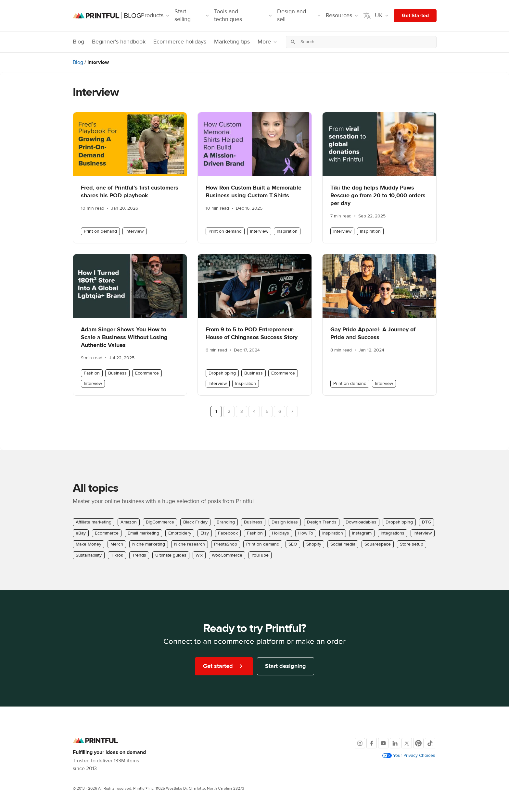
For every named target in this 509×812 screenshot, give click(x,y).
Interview (134, 231)
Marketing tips (232, 42)
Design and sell (299, 15)
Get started (224, 666)
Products (156, 15)
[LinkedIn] (395, 743)
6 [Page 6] (280, 412)
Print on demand (100, 231)
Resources (343, 15)
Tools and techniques (244, 15)
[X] (407, 743)
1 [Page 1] (216, 412)
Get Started (415, 16)
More (268, 42)
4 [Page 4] (254, 412)
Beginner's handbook (119, 42)
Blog (78, 42)
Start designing (286, 666)
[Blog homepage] (107, 16)
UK (376, 16)
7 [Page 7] (292, 412)
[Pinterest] (418, 743)
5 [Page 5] (267, 412)
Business (117, 373)
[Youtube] (383, 743)
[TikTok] (430, 743)
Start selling (192, 15)
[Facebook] (372, 743)
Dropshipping (222, 373)
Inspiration (287, 231)
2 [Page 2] (229, 412)
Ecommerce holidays (180, 42)
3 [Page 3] (242, 412)
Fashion (92, 373)
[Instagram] (360, 743)
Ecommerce (147, 373)
